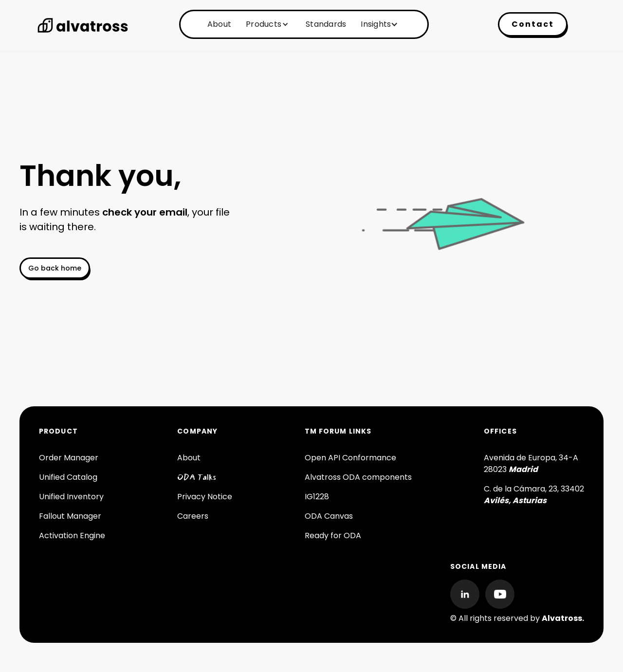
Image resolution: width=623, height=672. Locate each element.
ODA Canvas (329, 516)
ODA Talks (197, 477)
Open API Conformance (350, 458)
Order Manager (69, 458)
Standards (326, 24)
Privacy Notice (205, 497)
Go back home (55, 268)
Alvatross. (563, 618)
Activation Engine (72, 536)
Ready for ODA (333, 536)
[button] (266, 24)
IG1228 (317, 497)
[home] (83, 25)
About (219, 24)
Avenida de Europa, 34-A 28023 (531, 463)
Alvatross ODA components (358, 477)
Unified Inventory (71, 497)
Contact (533, 24)
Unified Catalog (68, 477)
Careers (193, 516)
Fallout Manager (70, 516)
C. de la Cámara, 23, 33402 (534, 495)
